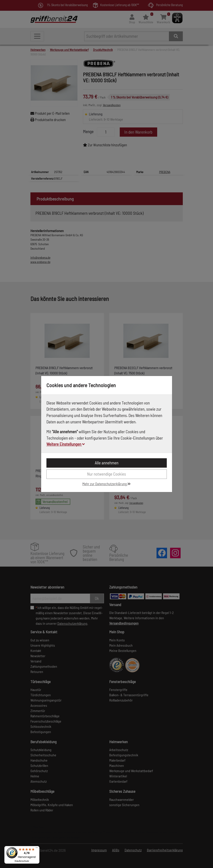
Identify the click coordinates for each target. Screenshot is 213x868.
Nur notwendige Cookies (106, 474)
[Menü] (37, 849)
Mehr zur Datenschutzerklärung (106, 484)
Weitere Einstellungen (66, 444)
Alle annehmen (107, 463)
